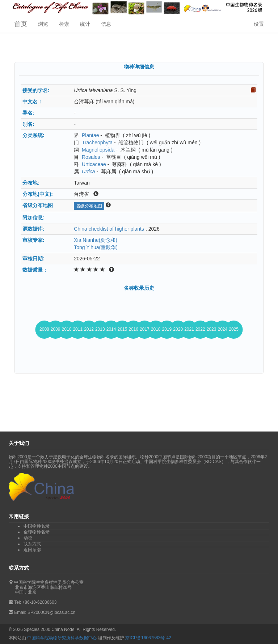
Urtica (89, 172)
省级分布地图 (89, 206)
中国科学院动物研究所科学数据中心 (62, 638)
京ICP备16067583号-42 (148, 638)
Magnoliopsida (98, 150)
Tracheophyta (97, 143)
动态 (28, 538)
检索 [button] (64, 24)
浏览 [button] (43, 24)
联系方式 (32, 544)
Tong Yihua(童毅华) (96, 247)
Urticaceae (94, 164)
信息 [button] (106, 24)
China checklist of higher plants (109, 229)
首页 (21, 24)
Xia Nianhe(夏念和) (96, 240)
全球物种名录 (37, 532)
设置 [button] (259, 24)
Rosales (91, 157)
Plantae (90, 135)
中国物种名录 (37, 526)
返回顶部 (32, 550)
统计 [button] (85, 24)
